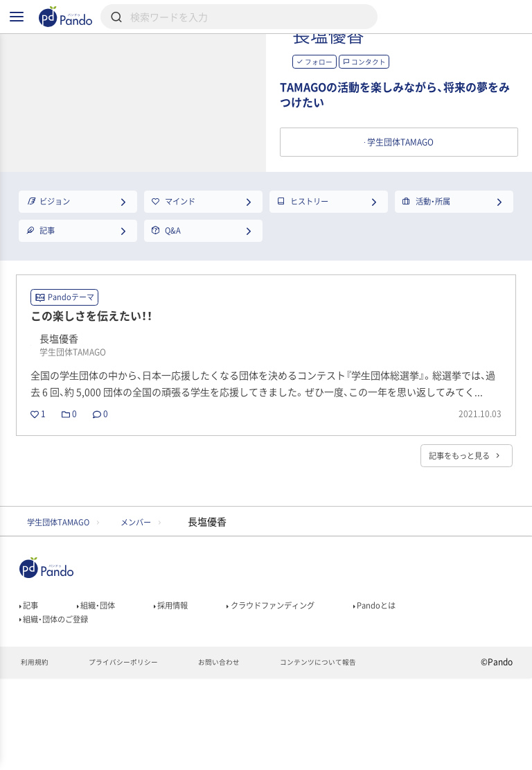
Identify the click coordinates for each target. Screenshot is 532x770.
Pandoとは (429, 685)
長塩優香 (388, 62)
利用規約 (37, 753)
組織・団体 (107, 685)
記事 (32, 685)
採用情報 (192, 685)
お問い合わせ (243, 753)
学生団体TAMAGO (68, 597)
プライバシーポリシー (136, 753)
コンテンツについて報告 (355, 753)
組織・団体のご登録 (63, 704)
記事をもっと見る (453, 528)
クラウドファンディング (308, 685)
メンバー (164, 597)
